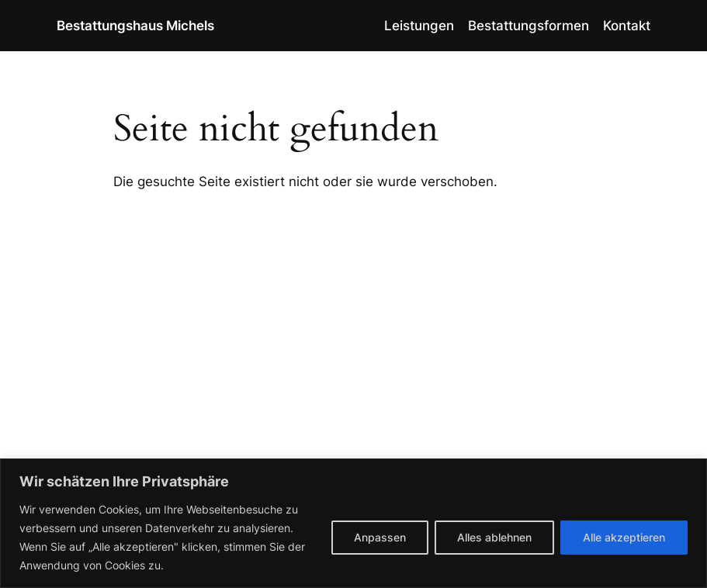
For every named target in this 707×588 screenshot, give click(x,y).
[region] (353, 523)
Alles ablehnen (494, 537)
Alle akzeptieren (624, 537)
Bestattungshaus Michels (135, 25)
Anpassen (380, 537)
